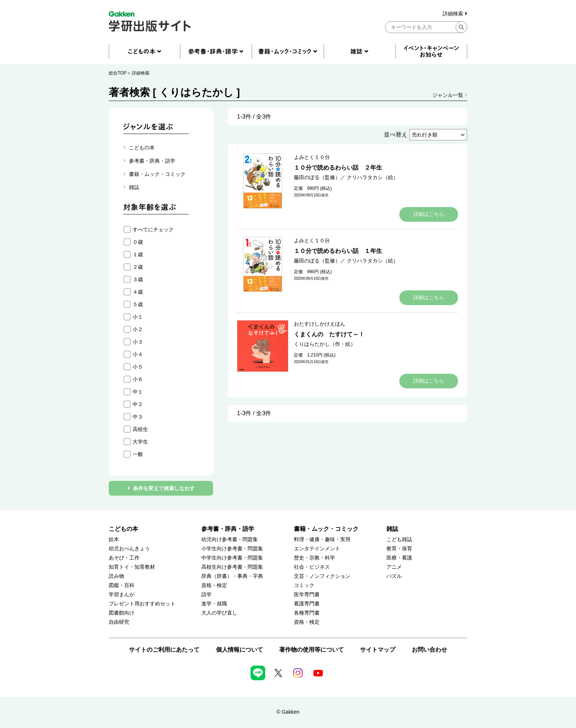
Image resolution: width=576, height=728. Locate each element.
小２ (138, 329)
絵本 (114, 539)
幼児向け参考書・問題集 (230, 539)
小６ (138, 379)
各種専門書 (307, 613)
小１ (138, 317)
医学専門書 (307, 595)
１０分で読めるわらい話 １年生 (338, 251)
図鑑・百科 (122, 585)
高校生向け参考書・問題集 (232, 567)
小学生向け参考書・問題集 (232, 549)
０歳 (138, 242)
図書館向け (122, 613)
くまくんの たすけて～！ (329, 334)
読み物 (116, 576)
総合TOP (118, 73)
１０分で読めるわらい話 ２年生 (338, 168)
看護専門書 (307, 604)
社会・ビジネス (312, 567)
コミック (304, 585)
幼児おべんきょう (129, 549)
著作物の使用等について (312, 650)
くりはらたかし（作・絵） (325, 344)
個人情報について (240, 650)
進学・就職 (214, 604)
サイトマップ (378, 650)
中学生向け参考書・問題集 (232, 558)
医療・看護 (399, 558)
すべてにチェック (153, 229)
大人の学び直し (219, 613)
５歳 (138, 304)
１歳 (138, 254)
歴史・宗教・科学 (314, 558)
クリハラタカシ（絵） (372, 177)
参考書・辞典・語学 (228, 529)
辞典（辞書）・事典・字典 (232, 576)
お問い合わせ (429, 650)
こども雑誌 (399, 539)
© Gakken (288, 712)
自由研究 (119, 622)
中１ (138, 392)
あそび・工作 (124, 558)
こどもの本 (123, 529)
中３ (138, 417)
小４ (138, 354)
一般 (138, 454)
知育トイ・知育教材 (132, 567)
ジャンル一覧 (450, 95)
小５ (138, 367)
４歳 (138, 292)
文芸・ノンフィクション (322, 576)
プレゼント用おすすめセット (142, 604)
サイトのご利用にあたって (164, 650)
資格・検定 (214, 585)
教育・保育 (399, 549)
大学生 (140, 442)
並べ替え (396, 135)
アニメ (394, 567)
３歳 (138, 279)
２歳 (138, 267)
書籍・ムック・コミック (326, 529)
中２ (138, 404)
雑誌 (392, 529)
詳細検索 (455, 14)
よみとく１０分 (312, 157)
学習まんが (122, 595)
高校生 (140, 429)
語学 (206, 595)
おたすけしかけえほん (320, 324)
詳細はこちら (429, 214)
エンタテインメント (317, 549)
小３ (138, 342)
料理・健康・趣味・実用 (322, 539)
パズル (394, 576)
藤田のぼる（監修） (317, 177)
